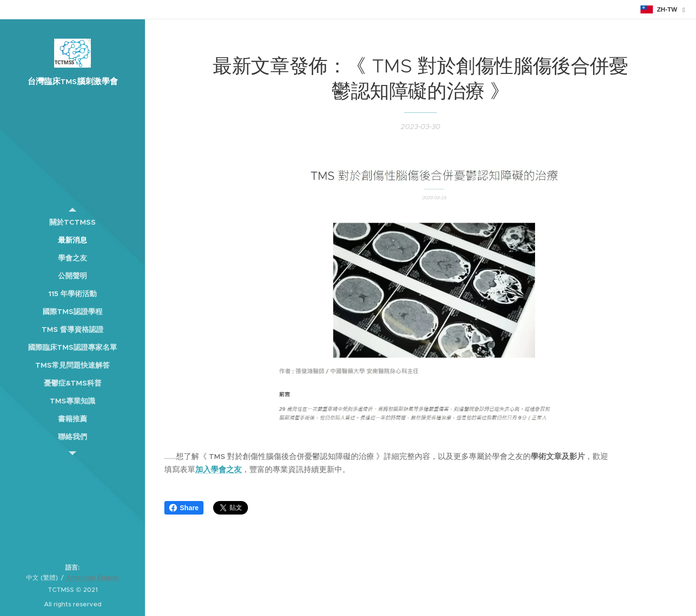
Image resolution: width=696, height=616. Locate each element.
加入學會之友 (218, 470)
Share (184, 508)
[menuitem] (72, 222)
